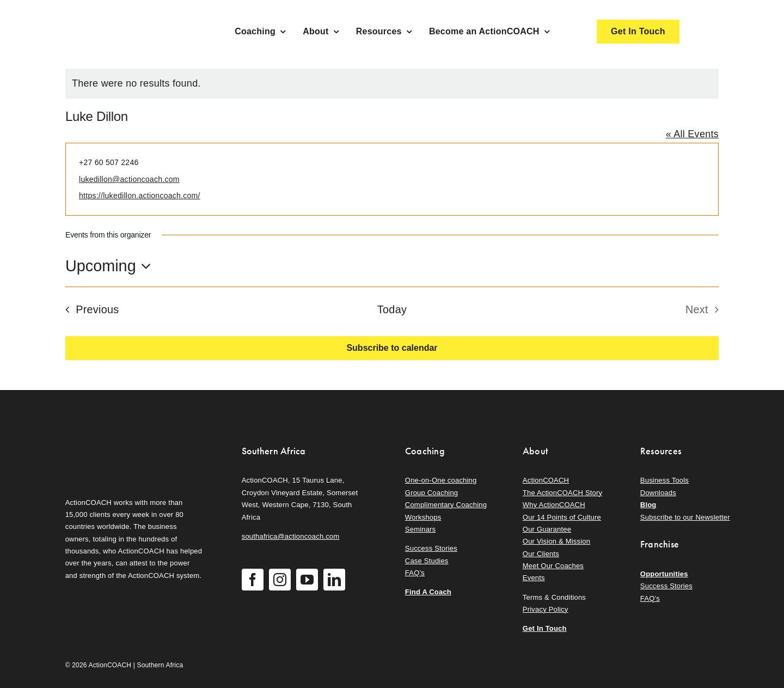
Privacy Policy (546, 609)
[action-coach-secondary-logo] (120, 442)
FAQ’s (415, 573)
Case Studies (427, 561)
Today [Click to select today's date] (392, 309)
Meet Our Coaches (553, 566)
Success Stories (431, 548)
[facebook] (253, 580)
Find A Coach (428, 592)
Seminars (420, 529)
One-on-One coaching (441, 480)
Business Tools (664, 480)
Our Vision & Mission (556, 541)
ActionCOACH (546, 480)
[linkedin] (334, 580)
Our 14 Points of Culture (562, 517)
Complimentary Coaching (446, 505)
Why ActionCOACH (554, 505)
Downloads (658, 493)
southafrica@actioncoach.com (291, 536)
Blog (648, 505)
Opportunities (664, 574)
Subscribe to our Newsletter (685, 517)
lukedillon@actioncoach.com (129, 179)
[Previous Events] (89, 309)
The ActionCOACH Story (562, 493)
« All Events (692, 134)
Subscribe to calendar (392, 348)
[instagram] (280, 580)
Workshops (423, 517)
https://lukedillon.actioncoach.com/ (140, 196)
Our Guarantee (547, 529)
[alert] (392, 84)
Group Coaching (431, 493)
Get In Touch (545, 628)
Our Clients (541, 554)
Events (534, 578)
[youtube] (307, 580)
